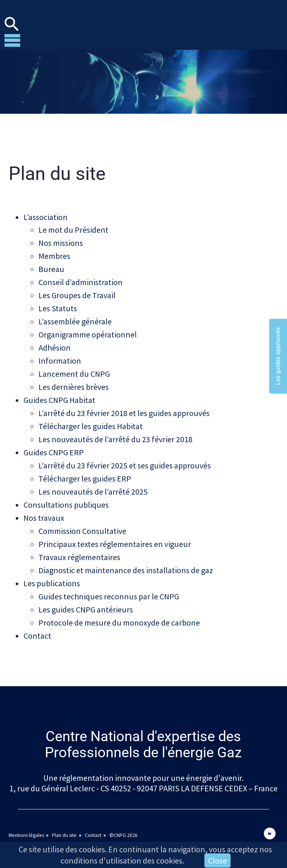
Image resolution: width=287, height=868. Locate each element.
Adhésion (55, 344)
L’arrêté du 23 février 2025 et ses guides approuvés (125, 459)
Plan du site (64, 823)
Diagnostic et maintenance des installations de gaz (126, 560)
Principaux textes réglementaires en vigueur (115, 535)
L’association (46, 217)
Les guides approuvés (278, 356)
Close (217, 861)
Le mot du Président (73, 230)
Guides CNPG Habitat (59, 395)
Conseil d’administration (81, 281)
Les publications (52, 573)
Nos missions (61, 242)
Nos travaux (44, 510)
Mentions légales (26, 823)
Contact (37, 624)
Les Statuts (58, 306)
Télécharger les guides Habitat (91, 421)
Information (60, 357)
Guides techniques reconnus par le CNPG (109, 586)
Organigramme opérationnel (88, 331)
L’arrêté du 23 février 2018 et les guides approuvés (124, 408)
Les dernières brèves (74, 382)
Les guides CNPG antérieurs (86, 599)
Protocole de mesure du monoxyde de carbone (119, 611)
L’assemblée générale (75, 319)
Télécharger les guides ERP (85, 471)
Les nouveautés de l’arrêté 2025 (93, 484)
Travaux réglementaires (79, 548)
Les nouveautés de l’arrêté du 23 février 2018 (115, 433)
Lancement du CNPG (74, 370)
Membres (54, 255)
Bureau (51, 268)
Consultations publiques (66, 497)
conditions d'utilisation (101, 861)
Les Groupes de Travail (77, 293)
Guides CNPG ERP (54, 446)
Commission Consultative (82, 522)
